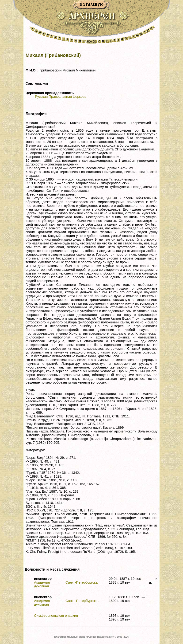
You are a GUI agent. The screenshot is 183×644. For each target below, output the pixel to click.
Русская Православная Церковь (61, 97)
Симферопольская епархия (56, 616)
